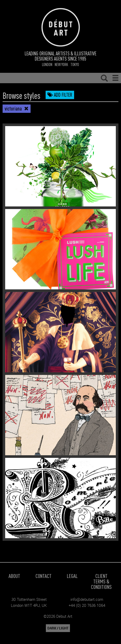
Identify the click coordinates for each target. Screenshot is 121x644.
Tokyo (75, 64)
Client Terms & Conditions (101, 581)
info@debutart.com (87, 599)
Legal (72, 576)
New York (61, 64)
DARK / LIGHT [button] (58, 628)
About (14, 576)
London (47, 64)
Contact (44, 576)
